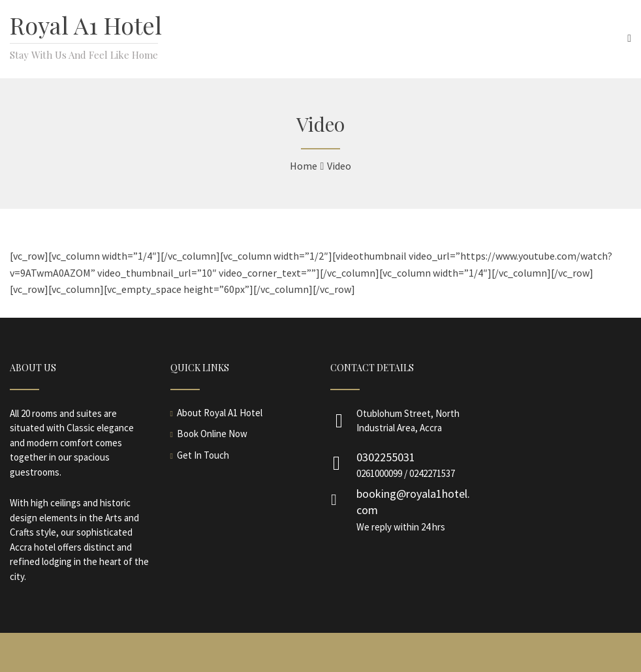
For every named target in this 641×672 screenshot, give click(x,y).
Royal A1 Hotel (86, 25)
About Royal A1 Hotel (220, 413)
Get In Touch (203, 455)
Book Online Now (212, 434)
